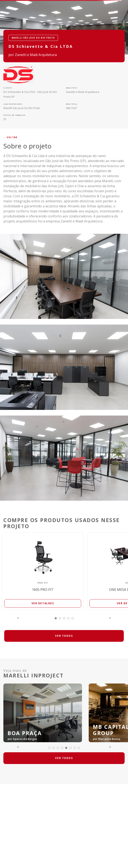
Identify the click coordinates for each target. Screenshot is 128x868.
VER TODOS (64, 636)
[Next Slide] (110, 618)
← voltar (10, 138)
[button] (56, 618)
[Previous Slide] (18, 618)
